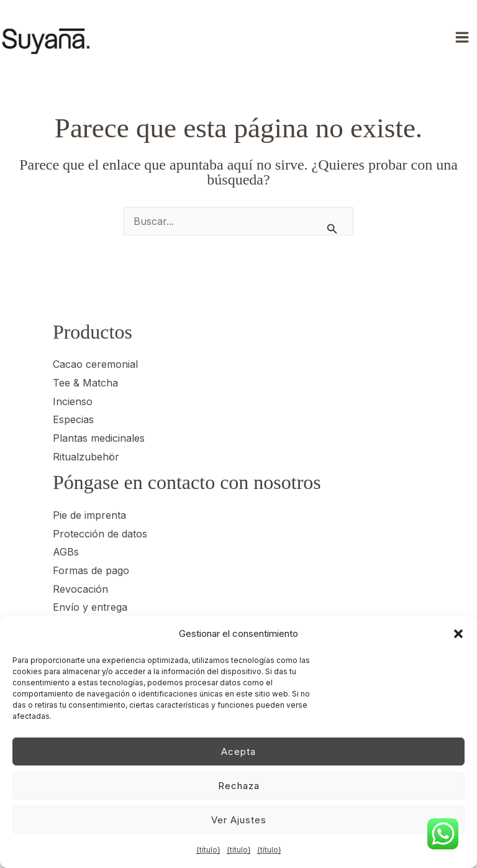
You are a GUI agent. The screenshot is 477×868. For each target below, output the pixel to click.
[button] (458, 634)
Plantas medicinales (99, 438)
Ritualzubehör (86, 457)
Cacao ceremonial (95, 364)
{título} (208, 850)
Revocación (80, 589)
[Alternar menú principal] (463, 37)
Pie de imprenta (89, 515)
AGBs (66, 552)
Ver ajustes (239, 820)
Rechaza (239, 786)
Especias (73, 419)
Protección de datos (100, 534)
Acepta (238, 752)
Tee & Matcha (85, 383)
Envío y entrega (90, 607)
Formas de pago (91, 570)
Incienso (73, 401)
